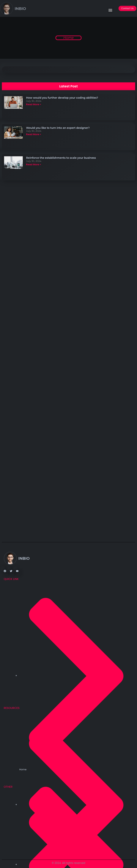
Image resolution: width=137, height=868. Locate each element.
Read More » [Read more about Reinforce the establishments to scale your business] (34, 164)
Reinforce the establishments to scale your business (61, 158)
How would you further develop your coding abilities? (62, 98)
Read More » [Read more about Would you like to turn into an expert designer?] (34, 134)
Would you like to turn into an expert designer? (58, 128)
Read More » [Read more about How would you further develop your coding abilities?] (34, 104)
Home (69, 38)
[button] (110, 12)
